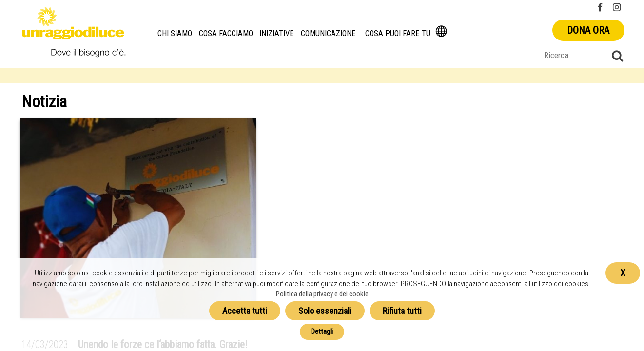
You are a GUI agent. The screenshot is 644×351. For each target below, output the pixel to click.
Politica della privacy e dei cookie (322, 294)
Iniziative (277, 33)
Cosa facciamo (226, 33)
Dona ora (588, 30)
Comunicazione (329, 33)
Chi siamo (175, 33)
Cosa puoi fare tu (398, 33)
